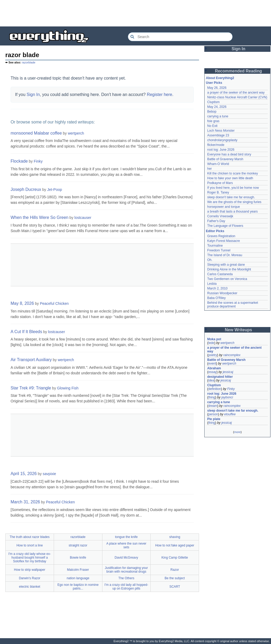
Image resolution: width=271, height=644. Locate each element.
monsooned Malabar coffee (36, 133)
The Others (126, 578)
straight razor (78, 545)
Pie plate (214, 419)
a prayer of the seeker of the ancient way (236, 93)
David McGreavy (126, 558)
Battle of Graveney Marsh (225, 159)
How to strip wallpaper (30, 570)
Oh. (210, 260)
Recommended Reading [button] (238, 71)
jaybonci (227, 397)
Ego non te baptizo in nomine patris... (78, 587)
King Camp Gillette (175, 558)
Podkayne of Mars (220, 183)
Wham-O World (218, 164)
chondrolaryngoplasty (222, 140)
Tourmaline (215, 246)
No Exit (212, 126)
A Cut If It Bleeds (26, 332)
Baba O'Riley (216, 298)
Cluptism (213, 102)
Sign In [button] (238, 49)
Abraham (214, 368)
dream (213, 406)
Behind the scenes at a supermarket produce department (233, 305)
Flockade (19, 161)
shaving (175, 537)
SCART (175, 587)
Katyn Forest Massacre (223, 241)
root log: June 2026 (221, 150)
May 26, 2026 (217, 88)
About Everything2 (220, 78)
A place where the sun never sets (126, 545)
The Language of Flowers (225, 226)
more (237, 432)
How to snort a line (30, 545)
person (213, 414)
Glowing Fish (68, 388)
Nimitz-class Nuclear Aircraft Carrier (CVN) (237, 97)
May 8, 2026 (22, 303)
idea (211, 380)
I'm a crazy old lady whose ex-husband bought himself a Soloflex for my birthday (30, 558)
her (209, 169)
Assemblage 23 (218, 135)
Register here (160, 95)
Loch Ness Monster (221, 131)
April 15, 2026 (24, 474)
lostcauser (83, 218)
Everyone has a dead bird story (229, 154)
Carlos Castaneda (220, 274)
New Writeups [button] (239, 330)
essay (212, 372)
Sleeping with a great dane (226, 265)
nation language (78, 578)
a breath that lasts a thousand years (232, 211)
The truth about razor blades (30, 537)
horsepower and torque (223, 207)
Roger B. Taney (218, 192)
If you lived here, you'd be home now (233, 188)
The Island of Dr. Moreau (225, 255)
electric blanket (30, 587)
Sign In (33, 95)
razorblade (28, 62)
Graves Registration (221, 236)
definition (215, 389)
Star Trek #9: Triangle (31, 388)
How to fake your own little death (230, 178)
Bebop (212, 112)
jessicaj (228, 372)
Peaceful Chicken (54, 303)
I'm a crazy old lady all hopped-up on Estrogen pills (126, 587)
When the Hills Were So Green (39, 217)
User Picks (214, 83)
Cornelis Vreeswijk (220, 216)
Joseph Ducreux (26, 189)
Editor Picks (215, 231)
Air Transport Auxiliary (31, 360)
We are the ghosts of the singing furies (234, 202)
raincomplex (232, 355)
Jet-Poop (55, 190)
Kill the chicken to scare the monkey (232, 173)
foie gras (213, 121)
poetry (213, 355)
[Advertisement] (135, 13)
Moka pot (214, 339)
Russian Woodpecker (222, 293)
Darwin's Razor (30, 578)
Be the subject (175, 578)
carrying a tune (218, 116)
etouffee (230, 414)
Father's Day (216, 221)
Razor (175, 570)
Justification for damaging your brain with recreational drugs (126, 570)
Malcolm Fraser (78, 570)
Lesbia (212, 284)
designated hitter (220, 377)
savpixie (49, 474)
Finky (38, 161)
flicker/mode (216, 145)
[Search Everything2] (180, 37)
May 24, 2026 (217, 107)
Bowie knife (78, 558)
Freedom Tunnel (219, 250)
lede (211, 343)
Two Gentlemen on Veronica (227, 279)
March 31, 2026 (25, 502)
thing (212, 397)
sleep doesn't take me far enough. (231, 197)
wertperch (76, 133)
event (212, 364)
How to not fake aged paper (175, 545)
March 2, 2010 (217, 288)
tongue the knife (126, 537)
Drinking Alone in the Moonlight (229, 269)
